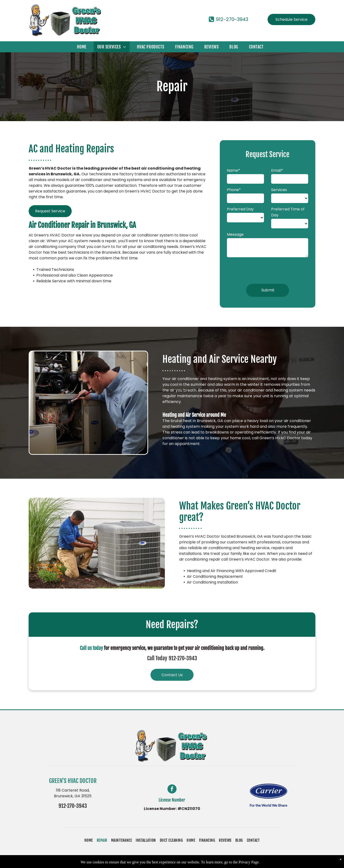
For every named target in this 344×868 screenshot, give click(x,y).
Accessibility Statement (233, 861)
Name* (234, 170)
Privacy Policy (196, 861)
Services (279, 190)
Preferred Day (240, 209)
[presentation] (263, 270)
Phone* (234, 190)
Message (235, 234)
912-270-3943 (183, 658)
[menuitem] (83, 47)
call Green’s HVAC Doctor (276, 438)
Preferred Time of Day (288, 212)
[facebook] (172, 790)
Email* (277, 170)
